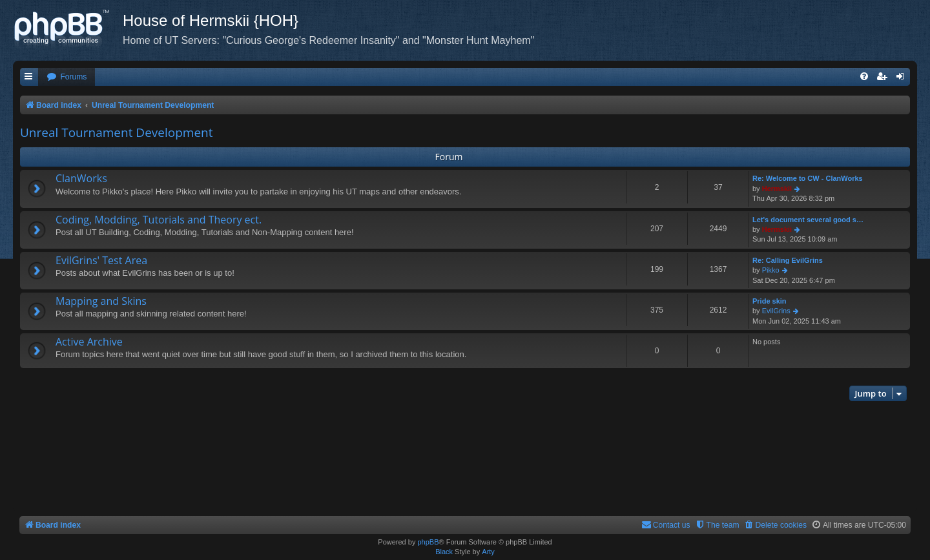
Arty (488, 552)
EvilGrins (776, 311)
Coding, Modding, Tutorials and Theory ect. (159, 220)
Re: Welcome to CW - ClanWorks (808, 178)
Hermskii (777, 189)
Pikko (771, 270)
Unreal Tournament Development (117, 132)
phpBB (428, 542)
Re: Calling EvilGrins (788, 260)
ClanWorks (81, 178)
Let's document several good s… (808, 220)
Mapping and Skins (101, 301)
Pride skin (770, 301)
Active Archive (89, 342)
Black (444, 552)
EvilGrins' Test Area (101, 260)
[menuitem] (67, 77)
